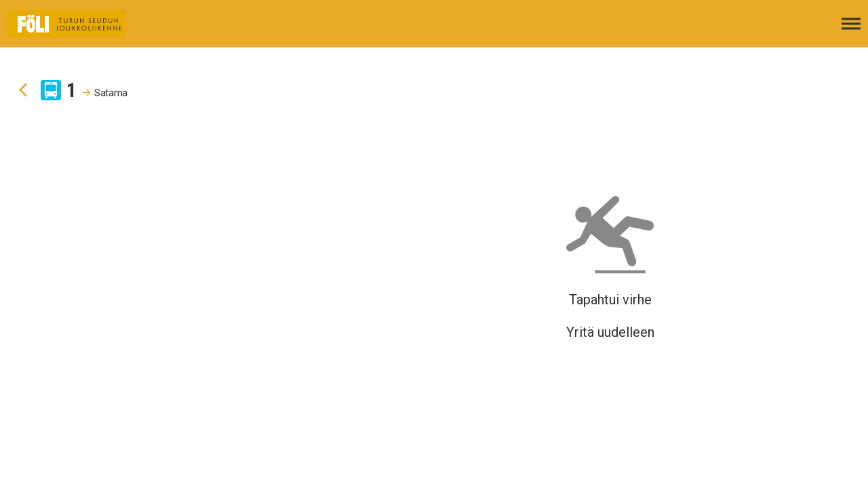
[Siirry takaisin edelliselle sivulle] (23, 90)
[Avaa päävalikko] (851, 24)
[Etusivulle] (78, 24)
